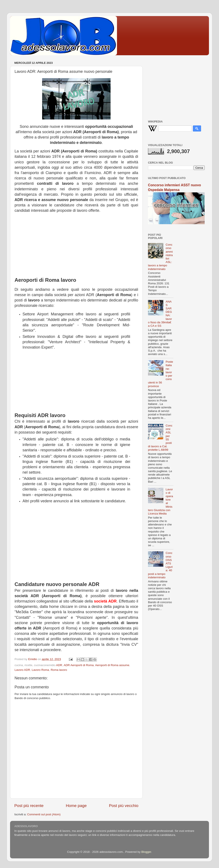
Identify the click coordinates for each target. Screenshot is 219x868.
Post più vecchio (124, 806)
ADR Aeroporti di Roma (79, 665)
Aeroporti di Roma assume (112, 665)
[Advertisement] (76, 243)
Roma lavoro (59, 670)
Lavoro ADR (22, 670)
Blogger (146, 852)
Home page (76, 806)
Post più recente (29, 806)
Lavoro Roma (40, 670)
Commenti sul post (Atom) (44, 814)
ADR (59, 665)
